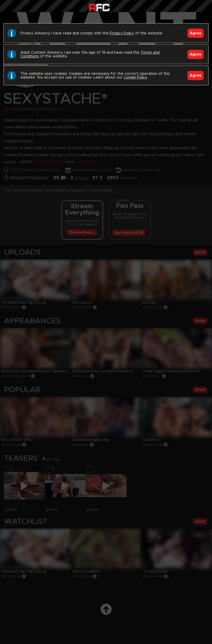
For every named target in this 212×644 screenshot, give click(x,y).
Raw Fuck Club (99, 7)
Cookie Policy (135, 77)
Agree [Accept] (196, 33)
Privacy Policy (122, 33)
